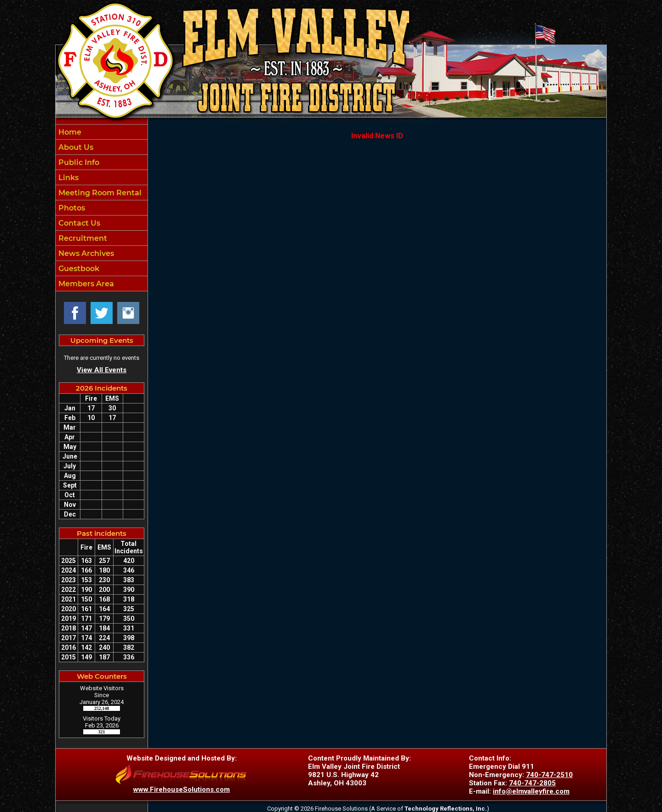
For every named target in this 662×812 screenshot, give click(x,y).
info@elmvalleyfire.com (531, 791)
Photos (71, 208)
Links (68, 178)
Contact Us (78, 223)
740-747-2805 (532, 783)
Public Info (78, 162)
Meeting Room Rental (99, 193)
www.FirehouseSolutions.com (182, 789)
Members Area (85, 284)
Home (69, 132)
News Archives (85, 253)
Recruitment (82, 238)
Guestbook (78, 269)
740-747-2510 (549, 775)
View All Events (102, 370)
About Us (75, 147)
